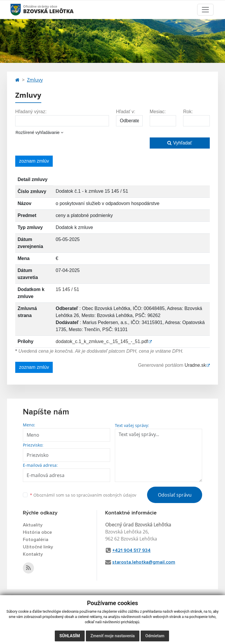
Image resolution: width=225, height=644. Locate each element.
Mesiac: (158, 112)
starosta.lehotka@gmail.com (144, 562)
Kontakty (33, 554)
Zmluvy (35, 80)
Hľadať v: (126, 112)
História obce (37, 532)
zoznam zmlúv (34, 161)
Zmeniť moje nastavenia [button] (113, 636)
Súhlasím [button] (70, 636)
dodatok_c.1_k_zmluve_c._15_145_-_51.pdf (102, 341)
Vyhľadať (180, 143)
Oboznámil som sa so (83, 495)
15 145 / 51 (67, 289)
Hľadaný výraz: (31, 112)
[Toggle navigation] (205, 10)
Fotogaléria (36, 540)
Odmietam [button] (155, 636)
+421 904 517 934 (131, 550)
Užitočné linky (38, 547)
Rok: (188, 112)
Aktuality (33, 525)
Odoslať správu (175, 495)
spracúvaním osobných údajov (106, 495)
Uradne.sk (195, 365)
